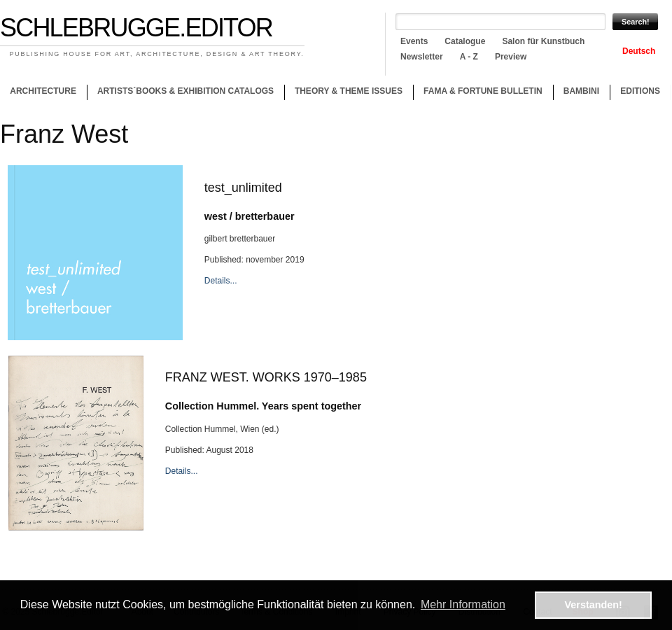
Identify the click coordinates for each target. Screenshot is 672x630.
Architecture (43, 91)
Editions (640, 91)
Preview (511, 57)
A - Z (469, 57)
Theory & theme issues (345, 93)
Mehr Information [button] (463, 604)
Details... (221, 281)
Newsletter (422, 57)
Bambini (581, 91)
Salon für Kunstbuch (543, 41)
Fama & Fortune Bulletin (483, 91)
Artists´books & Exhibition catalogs (185, 91)
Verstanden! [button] (594, 605)
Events (414, 41)
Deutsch (639, 51)
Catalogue (465, 41)
